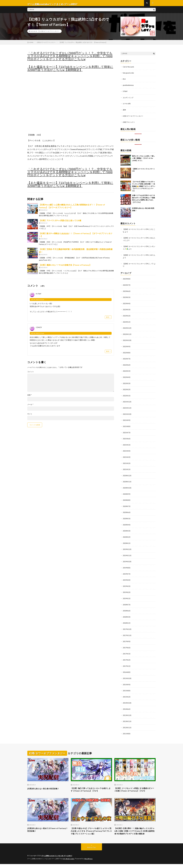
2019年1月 (127, 596)
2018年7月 (127, 602)
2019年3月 (127, 584)
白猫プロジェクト (129, 124)
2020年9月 (127, 493)
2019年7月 (127, 572)
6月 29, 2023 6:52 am (38, 302)
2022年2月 (127, 389)
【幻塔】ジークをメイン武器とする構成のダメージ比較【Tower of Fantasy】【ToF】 (135, 787)
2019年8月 (127, 565)
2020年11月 (127, 480)
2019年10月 (127, 559)
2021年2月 (127, 462)
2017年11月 (127, 632)
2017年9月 (127, 638)
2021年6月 (127, 438)
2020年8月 (127, 499)
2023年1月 (127, 322)
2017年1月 (127, 663)
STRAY (125, 93)
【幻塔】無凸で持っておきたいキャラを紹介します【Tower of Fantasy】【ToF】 (91, 786)
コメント (31, 374)
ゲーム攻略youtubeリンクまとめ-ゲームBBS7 (58, 860)
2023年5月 (127, 298)
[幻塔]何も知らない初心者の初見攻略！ (46, 784)
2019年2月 (127, 590)
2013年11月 (127, 717)
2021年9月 (127, 420)
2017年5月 (127, 651)
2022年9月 (127, 347)
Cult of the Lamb (129, 69)
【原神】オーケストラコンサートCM (136, 231)
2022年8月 (127, 353)
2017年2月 (127, 657)
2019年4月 (127, 578)
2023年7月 (127, 286)
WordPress (90, 863)
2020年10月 (127, 487)
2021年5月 (127, 444)
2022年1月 (127, 395)
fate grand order (129, 75)
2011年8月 (127, 730)
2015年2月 (127, 693)
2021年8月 (127, 426)
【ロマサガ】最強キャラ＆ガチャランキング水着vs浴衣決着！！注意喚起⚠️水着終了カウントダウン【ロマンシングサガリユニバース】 (144, 188)
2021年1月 (127, 468)
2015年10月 (127, 675)
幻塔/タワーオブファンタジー (50, 33)
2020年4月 (127, 523)
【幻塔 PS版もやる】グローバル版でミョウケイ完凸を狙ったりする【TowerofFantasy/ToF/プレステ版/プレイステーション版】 (91, 833)
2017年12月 (127, 626)
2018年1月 (127, 620)
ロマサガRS (127, 105)
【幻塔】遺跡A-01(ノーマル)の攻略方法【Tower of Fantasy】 (65, 267)
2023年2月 (127, 316)
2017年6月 (127, 644)
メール (30, 407)
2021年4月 (127, 450)
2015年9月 (127, 681)
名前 (30, 397)
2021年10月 (127, 414)
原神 (124, 111)
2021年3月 (127, 456)
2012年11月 (127, 723)
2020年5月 (127, 517)
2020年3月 (127, 529)
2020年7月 (127, 505)
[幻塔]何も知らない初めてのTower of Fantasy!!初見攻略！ (46, 830)
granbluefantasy (129, 87)
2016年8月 (127, 669)
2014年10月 (127, 699)
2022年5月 (127, 371)
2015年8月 (127, 687)
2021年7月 (127, 432)
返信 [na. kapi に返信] (108, 319)
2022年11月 (127, 335)
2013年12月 (127, 711)
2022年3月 (127, 383)
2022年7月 (127, 359)
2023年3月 (127, 310)
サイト (30, 416)
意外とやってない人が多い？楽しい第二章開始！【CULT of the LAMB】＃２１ (143, 160)
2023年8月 (127, 280)
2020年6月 (127, 511)
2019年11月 (127, 553)
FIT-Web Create (69, 863)
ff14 (124, 81)
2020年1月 (127, 541)
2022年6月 (127, 365)
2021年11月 (127, 408)
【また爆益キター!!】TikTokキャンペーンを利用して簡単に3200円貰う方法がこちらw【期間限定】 (70, 71)
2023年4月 (127, 304)
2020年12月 (127, 474)
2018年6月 (127, 608)
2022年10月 (127, 341)
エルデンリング (128, 99)
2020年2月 (127, 535)
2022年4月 (127, 377)
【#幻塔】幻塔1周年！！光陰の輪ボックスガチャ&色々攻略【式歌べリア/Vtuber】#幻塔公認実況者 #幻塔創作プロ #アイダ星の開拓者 (135, 833)
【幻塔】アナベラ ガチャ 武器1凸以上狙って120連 (60, 223)
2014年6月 (127, 705)
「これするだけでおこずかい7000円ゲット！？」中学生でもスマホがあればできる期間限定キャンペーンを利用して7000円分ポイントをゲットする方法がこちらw (70, 58)
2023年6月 (127, 292)
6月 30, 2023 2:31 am (38, 335)
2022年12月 (127, 329)
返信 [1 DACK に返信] (108, 353)
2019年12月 (127, 547)
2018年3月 (127, 614)
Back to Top (92, 852)
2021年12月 (127, 401)
